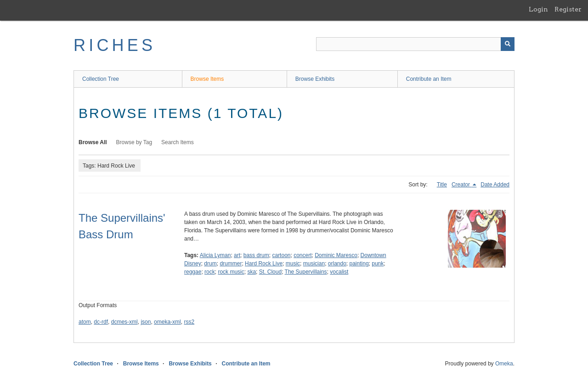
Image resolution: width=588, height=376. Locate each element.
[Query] (415, 44)
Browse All (93, 142)
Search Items (178, 142)
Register (568, 9)
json (146, 322)
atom (85, 322)
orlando (337, 264)
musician (314, 264)
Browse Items (207, 79)
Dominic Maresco (336, 255)
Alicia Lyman (215, 255)
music (293, 264)
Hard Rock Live (264, 264)
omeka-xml (167, 322)
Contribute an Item (429, 79)
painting (359, 264)
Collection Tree (101, 79)
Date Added (495, 185)
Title (442, 185)
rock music (231, 272)
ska (252, 272)
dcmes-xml (124, 322)
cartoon (281, 255)
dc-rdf (101, 322)
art (237, 255)
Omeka (504, 364)
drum (210, 264)
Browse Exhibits (315, 79)
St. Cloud (270, 272)
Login (538, 9)
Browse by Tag (134, 142)
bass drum (256, 255)
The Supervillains (306, 272)
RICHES (115, 45)
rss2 (189, 322)
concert (302, 255)
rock (210, 272)
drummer (231, 264)
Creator (461, 185)
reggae (193, 272)
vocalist (339, 272)
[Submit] (508, 44)
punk (378, 264)
